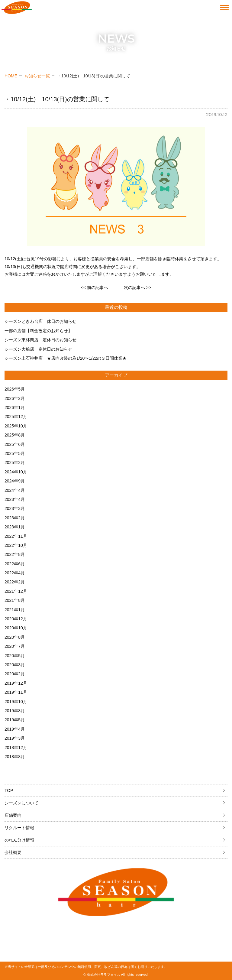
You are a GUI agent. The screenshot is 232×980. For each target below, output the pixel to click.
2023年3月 (15, 508)
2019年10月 (16, 702)
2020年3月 (15, 665)
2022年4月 (15, 573)
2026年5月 (15, 389)
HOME (11, 76)
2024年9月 (15, 481)
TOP (9, 790)
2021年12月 (16, 591)
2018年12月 (16, 748)
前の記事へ (95, 287)
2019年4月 (15, 729)
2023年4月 (15, 499)
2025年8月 (15, 435)
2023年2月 (15, 518)
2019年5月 (15, 720)
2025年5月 (15, 453)
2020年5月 (15, 656)
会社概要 (13, 852)
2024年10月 (16, 472)
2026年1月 (15, 407)
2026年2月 (15, 398)
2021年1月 (15, 610)
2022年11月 (16, 536)
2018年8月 (15, 757)
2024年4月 (15, 490)
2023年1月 (15, 527)
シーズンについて (21, 803)
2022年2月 (15, 582)
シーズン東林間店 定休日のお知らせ (40, 340)
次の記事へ (137, 287)
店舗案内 (13, 815)
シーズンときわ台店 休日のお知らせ (40, 321)
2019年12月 (16, 683)
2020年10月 (16, 628)
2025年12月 (16, 417)
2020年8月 (15, 637)
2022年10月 (16, 545)
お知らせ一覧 (37, 76)
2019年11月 (16, 692)
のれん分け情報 (19, 840)
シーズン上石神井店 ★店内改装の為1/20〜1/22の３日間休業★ (66, 358)
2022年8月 (15, 554)
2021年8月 (15, 600)
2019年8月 (15, 711)
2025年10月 (16, 426)
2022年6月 (15, 564)
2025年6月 (15, 444)
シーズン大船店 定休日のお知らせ (38, 349)
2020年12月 (16, 619)
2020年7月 (15, 646)
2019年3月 (15, 738)
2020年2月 (15, 674)
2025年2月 (15, 462)
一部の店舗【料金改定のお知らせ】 (38, 331)
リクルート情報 (19, 828)
